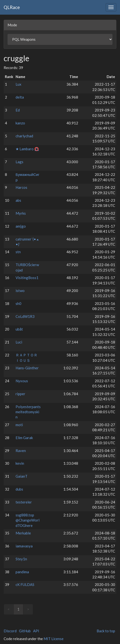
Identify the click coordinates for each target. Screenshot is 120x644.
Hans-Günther (27, 368)
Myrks (21, 213)
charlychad (24, 136)
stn (18, 252)
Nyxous (22, 381)
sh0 (18, 303)
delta (20, 97)
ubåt (19, 329)
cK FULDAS (25, 584)
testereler (24, 502)
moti (19, 425)
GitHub (25, 631)
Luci (19, 342)
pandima (22, 572)
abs (18, 200)
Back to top (106, 631)
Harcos (21, 187)
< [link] (9, 609)
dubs (19, 489)
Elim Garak (24, 438)
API (36, 631)
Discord (10, 631)
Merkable (23, 533)
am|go (21, 226)
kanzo (20, 123)
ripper (20, 394)
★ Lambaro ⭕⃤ (27, 149)
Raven (21, 451)
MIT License (54, 639)
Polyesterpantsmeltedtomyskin (28, 412)
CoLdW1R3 (25, 316)
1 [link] (18, 609)
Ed (18, 110)
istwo (20, 291)
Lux (18, 84)
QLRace (12, 7)
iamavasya (24, 546)
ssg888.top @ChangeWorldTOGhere (28, 520)
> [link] (28, 609)
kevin (20, 463)
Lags (19, 162)
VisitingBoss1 (27, 278)
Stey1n (21, 559)
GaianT (22, 476)
